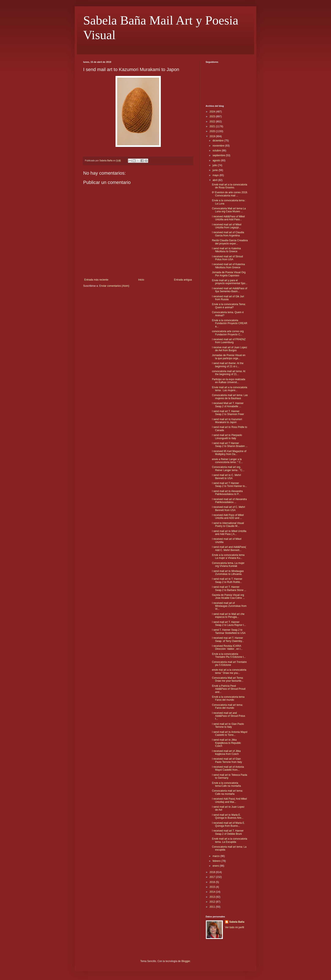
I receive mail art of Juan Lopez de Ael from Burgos (230, 349)
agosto (217, 160)
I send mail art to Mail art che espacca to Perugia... (228, 615)
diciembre (218, 141)
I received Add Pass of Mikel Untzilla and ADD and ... (228, 517)
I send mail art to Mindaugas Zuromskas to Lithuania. (228, 573)
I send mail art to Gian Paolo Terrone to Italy (228, 725)
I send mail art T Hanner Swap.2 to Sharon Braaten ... (230, 445)
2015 (213, 887)
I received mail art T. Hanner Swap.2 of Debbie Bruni (228, 832)
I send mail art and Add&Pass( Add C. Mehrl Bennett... (229, 548)
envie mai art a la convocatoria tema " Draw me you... (229, 671)
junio (216, 170)
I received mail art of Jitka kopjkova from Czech (226, 752)
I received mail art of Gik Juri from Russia (228, 298)
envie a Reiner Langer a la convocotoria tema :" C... (227, 461)
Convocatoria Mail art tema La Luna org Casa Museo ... (229, 210)
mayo (216, 175)
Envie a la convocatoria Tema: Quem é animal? (229, 306)
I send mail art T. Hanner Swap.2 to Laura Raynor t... (229, 624)
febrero (217, 861)
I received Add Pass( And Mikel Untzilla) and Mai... (229, 800)
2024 (213, 112)
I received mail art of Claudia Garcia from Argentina (228, 234)
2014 (213, 892)
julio (215, 165)
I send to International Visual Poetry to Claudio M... (228, 525)
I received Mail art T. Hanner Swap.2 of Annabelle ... (228, 405)
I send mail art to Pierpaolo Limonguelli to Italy (227, 437)
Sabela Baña (237, 922)
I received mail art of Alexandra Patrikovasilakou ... (229, 501)
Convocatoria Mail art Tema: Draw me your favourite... (228, 679)
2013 (213, 897)
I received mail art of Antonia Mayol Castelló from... (228, 768)
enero (216, 866)
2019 (213, 136)
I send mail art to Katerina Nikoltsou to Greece (226, 250)
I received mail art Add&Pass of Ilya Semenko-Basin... (230, 290)
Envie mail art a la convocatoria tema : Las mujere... (230, 389)
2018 (213, 872)
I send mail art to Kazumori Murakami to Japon (227, 421)
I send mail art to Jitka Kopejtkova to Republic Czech (227, 743)
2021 (213, 126)
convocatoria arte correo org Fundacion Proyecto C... (228, 333)
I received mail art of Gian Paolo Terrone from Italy (227, 760)
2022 (213, 122)
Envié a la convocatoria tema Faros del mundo (228, 698)
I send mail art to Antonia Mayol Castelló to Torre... (230, 733)
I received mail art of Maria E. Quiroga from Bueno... (228, 824)
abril (215, 180)
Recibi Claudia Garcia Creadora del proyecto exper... (230, 242)
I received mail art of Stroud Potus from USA (227, 258)
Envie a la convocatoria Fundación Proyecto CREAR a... (230, 323)
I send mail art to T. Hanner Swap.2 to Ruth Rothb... (227, 580)
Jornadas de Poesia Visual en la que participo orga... (229, 357)
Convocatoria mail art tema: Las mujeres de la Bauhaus (230, 397)
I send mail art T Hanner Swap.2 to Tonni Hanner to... (229, 485)
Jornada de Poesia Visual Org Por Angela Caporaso (229, 274)
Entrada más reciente (96, 280)
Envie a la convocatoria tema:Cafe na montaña (226, 784)
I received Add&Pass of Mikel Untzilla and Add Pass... (228, 218)
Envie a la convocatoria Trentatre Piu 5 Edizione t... (229, 655)
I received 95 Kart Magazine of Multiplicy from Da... (229, 453)
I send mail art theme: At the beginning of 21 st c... (228, 365)
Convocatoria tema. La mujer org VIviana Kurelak (228, 565)
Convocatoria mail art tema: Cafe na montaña (227, 792)
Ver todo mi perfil (235, 927)
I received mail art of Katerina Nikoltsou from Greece (228, 266)
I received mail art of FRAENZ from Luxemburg (229, 341)
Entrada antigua (183, 280)
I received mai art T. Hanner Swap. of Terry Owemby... (228, 639)
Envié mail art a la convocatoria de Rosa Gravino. (230, 186)
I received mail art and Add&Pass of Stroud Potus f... (229, 716)
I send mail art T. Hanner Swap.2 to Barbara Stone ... (229, 588)
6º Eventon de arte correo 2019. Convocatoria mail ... (230, 194)
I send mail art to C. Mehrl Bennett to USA (226, 477)
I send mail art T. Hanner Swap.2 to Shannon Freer (228, 413)
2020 (213, 131)
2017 (213, 877)
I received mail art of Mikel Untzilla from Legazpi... (227, 226)
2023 (213, 117)
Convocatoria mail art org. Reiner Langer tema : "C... (228, 469)
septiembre (219, 155)
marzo (216, 856)
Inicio (141, 280)
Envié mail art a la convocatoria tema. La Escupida (230, 840)
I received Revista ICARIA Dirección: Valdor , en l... (227, 647)
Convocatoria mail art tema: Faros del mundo (227, 706)
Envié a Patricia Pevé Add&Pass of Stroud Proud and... (229, 689)
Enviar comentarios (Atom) (114, 286)
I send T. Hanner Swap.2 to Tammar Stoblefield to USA (229, 631)
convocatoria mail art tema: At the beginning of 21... (229, 373)
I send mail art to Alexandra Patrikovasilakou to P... (227, 493)
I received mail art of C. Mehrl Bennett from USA (229, 509)
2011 (213, 907)
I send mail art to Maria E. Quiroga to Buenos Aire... (228, 816)
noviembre (219, 146)
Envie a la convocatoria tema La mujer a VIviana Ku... (228, 556)
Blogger (186, 961)
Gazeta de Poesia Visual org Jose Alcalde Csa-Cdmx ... (228, 596)
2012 (213, 902)
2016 (213, 882)
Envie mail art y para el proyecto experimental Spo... (230, 282)
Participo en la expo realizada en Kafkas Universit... (229, 381)
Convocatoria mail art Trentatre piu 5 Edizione (229, 663)
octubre (217, 151)
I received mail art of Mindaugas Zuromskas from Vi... (229, 606)
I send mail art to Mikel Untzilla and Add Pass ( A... (229, 533)
